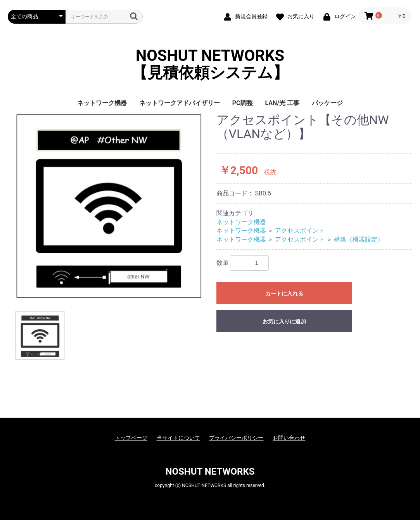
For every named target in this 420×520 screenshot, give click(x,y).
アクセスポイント (300, 231)
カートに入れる (284, 294)
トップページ (131, 438)
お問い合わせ (289, 438)
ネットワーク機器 (102, 103)
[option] (109, 206)
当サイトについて (178, 438)
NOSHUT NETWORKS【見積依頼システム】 (210, 64)
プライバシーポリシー (236, 438)
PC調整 (243, 103)
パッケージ (327, 103)
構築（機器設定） (359, 239)
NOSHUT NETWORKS (210, 472)
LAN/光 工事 (283, 103)
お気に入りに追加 (284, 321)
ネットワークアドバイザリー (180, 103)
